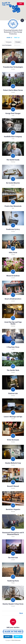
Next (21, 613)
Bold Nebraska (16, 640)
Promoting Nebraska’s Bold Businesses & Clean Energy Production (13, 32)
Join (20, 4)
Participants (9, 42)
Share (9, 38)
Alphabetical (17, 45)
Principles (18, 42)
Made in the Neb (6, 4)
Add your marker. (13, 623)
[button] (10, 6)
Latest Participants (7, 45)
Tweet (16, 38)
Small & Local (13, 24)
